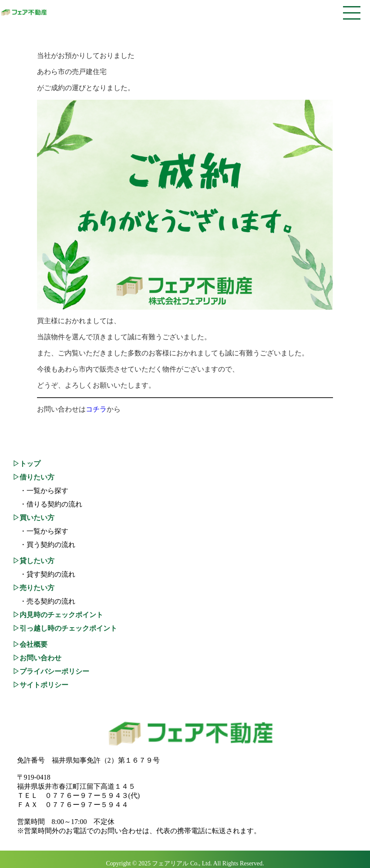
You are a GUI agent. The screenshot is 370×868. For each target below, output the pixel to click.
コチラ (96, 409)
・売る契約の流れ (44, 601)
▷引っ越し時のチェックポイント (65, 628)
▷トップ (27, 464)
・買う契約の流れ (44, 545)
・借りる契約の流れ (47, 504)
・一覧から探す (40, 491)
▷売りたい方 (34, 588)
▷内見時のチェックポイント (58, 615)
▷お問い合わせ (37, 658)
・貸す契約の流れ (44, 574)
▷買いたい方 (34, 518)
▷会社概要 (30, 644)
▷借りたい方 (34, 477)
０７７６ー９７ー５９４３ (87, 795)
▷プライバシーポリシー (51, 671)
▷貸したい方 (34, 561)
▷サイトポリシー (40, 685)
